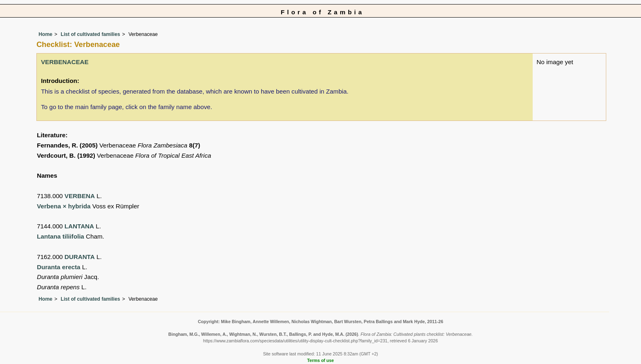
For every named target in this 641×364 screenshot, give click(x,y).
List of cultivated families (90, 34)
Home (45, 34)
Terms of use (320, 360)
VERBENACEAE (65, 62)
